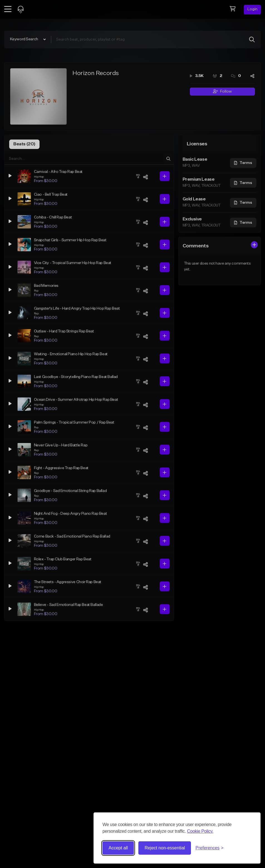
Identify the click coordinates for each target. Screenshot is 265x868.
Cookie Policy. (200, 831)
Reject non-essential (165, 848)
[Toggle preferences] (209, 848)
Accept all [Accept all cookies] (118, 848)
